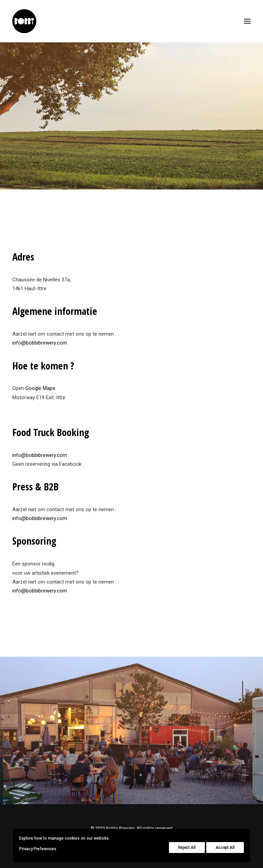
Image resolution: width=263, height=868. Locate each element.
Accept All (225, 848)
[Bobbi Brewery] (24, 21)
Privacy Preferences (38, 849)
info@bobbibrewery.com (40, 343)
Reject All (187, 848)
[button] (247, 21)
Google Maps (40, 388)
